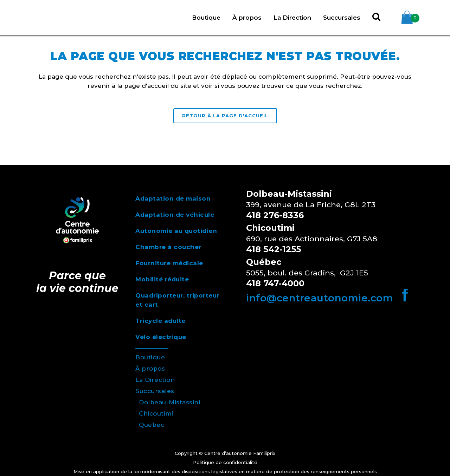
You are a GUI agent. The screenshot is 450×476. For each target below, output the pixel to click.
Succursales (155, 391)
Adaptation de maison (173, 198)
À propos (150, 369)
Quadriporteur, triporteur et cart (177, 300)
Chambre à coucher (168, 247)
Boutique (150, 357)
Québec (152, 425)
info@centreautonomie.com (320, 298)
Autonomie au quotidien (176, 231)
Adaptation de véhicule (175, 215)
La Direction (155, 380)
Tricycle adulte (160, 321)
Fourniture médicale (169, 263)
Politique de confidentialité (225, 462)
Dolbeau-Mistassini (169, 402)
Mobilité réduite (162, 279)
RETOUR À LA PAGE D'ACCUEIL (225, 116)
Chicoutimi (156, 413)
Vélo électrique (161, 337)
